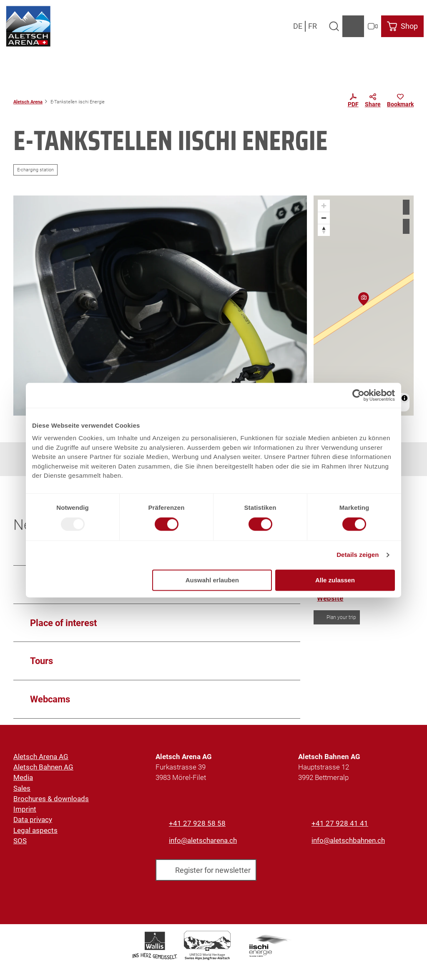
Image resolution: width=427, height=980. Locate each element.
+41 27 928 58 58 (197, 823)
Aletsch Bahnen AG (43, 767)
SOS (20, 841)
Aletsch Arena (28, 102)
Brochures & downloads (51, 799)
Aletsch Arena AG (41, 757)
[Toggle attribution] (404, 398)
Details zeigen (358, 555)
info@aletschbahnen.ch (348, 840)
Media (23, 778)
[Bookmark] (400, 102)
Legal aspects (35, 830)
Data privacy (33, 820)
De (298, 26)
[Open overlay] (334, 26)
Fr (313, 26)
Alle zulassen (335, 580)
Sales (22, 788)
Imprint (25, 809)
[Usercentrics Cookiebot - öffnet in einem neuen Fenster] (358, 395)
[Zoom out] (324, 218)
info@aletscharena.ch (203, 840)
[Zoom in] (324, 206)
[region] (364, 306)
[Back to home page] (28, 26)
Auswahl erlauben (212, 580)
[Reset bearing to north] (324, 230)
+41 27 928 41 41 (340, 823)
